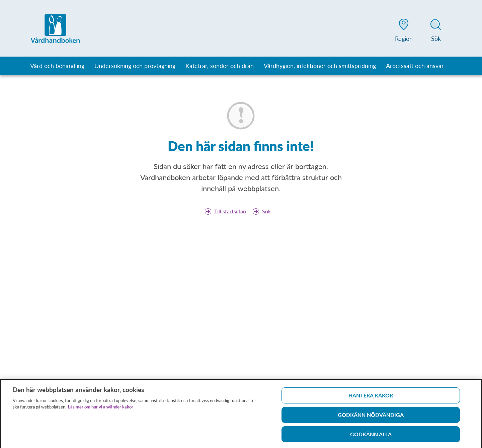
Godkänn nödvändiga (371, 416)
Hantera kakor (371, 397)
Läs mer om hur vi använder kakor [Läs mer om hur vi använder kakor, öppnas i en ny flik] (101, 408)
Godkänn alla (371, 436)
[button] (404, 31)
